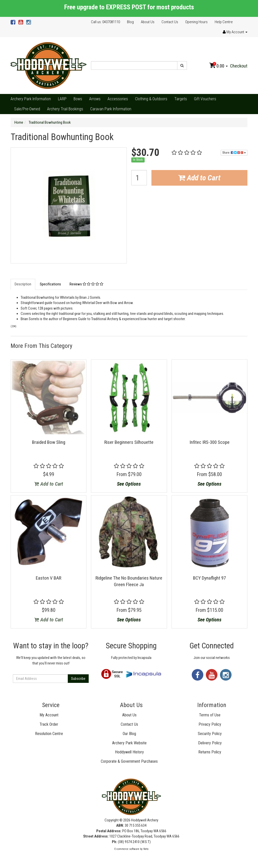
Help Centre (224, 22)
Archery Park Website (129, 743)
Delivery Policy (210, 743)
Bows (78, 99)
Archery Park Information (31, 99)
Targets (181, 99)
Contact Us (170, 22)
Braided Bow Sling (49, 442)
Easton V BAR (49, 578)
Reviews (86, 284)
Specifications (50, 284)
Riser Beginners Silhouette (129, 442)
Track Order (49, 724)
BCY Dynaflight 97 (209, 578)
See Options (129, 484)
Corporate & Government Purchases (129, 761)
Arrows (95, 99)
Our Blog (129, 734)
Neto (146, 849)
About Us (148, 22)
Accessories (118, 99)
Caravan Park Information (111, 109)
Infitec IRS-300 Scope (209, 442)
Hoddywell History (129, 752)
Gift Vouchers (205, 99)
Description (23, 284)
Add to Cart (199, 178)
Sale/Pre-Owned (27, 109)
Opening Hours (196, 22)
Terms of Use (210, 715)
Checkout (239, 66)
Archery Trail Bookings (65, 109)
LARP (62, 99)
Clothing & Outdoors (151, 99)
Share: (234, 153)
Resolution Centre (49, 734)
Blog (130, 22)
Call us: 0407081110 (105, 22)
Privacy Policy (210, 724)
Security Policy (210, 734)
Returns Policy (210, 752)
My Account (49, 715)
